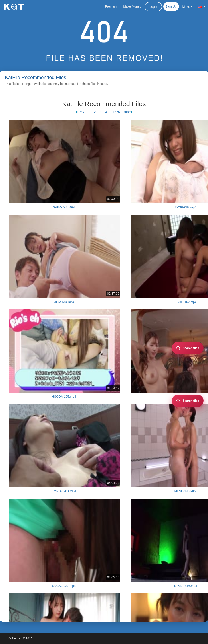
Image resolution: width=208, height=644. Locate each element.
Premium (111, 6)
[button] (202, 6)
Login (153, 7)
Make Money (132, 6)
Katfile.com (15, 638)
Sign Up (171, 6)
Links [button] (188, 6)
